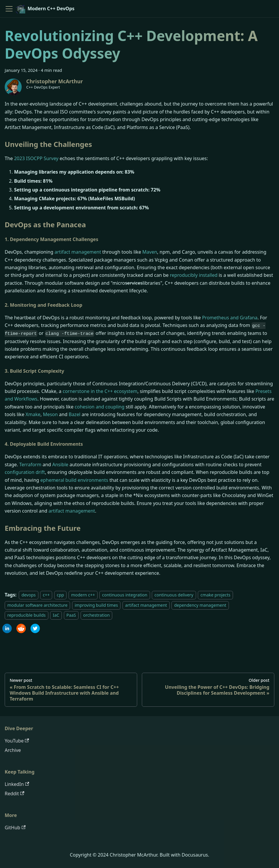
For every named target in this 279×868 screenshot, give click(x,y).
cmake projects (215, 595)
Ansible (60, 464)
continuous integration (125, 595)
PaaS (71, 615)
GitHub (15, 828)
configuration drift (25, 472)
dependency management (200, 605)
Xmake (33, 414)
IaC (56, 615)
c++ (46, 595)
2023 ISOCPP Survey (36, 158)
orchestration (97, 615)
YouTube (17, 741)
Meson (50, 414)
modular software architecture (37, 605)
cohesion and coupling (100, 407)
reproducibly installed (194, 275)
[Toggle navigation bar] (9, 9)
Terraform (30, 464)
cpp (61, 595)
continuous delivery (174, 595)
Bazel (74, 414)
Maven (150, 252)
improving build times (96, 605)
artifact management (78, 252)
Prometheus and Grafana (230, 318)
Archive (13, 750)
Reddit (15, 794)
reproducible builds (27, 615)
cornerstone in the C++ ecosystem (100, 391)
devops (28, 595)
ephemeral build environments (74, 480)
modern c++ (83, 595)
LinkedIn (17, 784)
